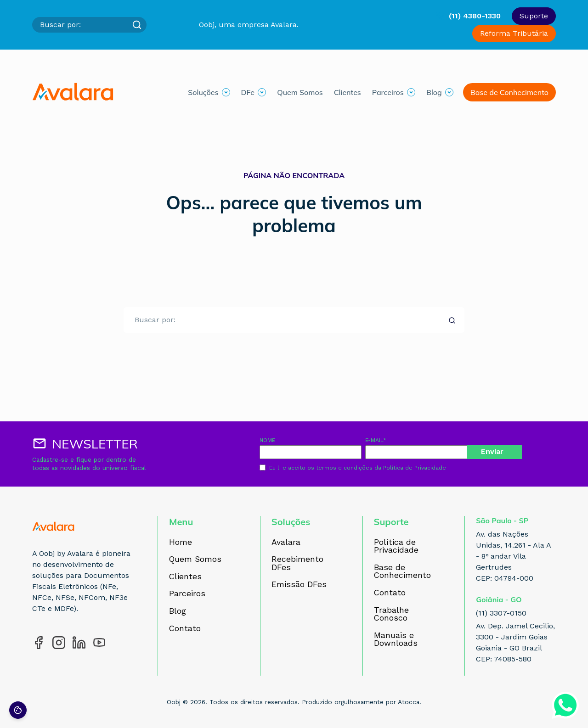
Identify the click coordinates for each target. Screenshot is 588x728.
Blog (434, 92)
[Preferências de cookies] (18, 710)
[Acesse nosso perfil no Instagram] (59, 643)
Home (181, 543)
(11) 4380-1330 (475, 16)
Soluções (203, 92)
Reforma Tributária (514, 33)
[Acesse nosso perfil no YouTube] (99, 643)
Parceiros (388, 92)
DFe (248, 92)
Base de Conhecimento (509, 92)
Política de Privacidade (415, 468)
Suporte (534, 16)
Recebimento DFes (297, 563)
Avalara (286, 543)
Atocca (409, 702)
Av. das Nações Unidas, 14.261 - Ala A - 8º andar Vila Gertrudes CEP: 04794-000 (513, 556)
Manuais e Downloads (396, 640)
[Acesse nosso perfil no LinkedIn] (79, 643)
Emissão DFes (299, 585)
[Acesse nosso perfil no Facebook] (39, 643)
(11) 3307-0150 (501, 613)
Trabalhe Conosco (391, 614)
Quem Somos (300, 92)
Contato (185, 629)
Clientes (348, 92)
